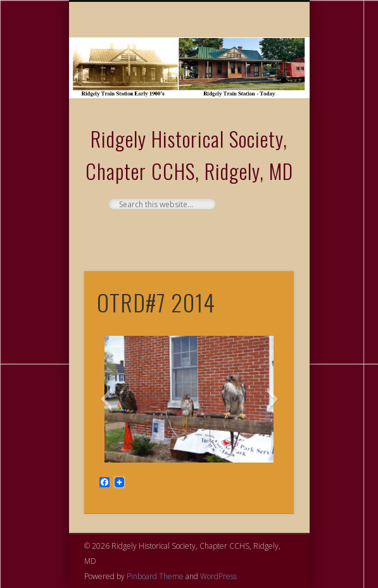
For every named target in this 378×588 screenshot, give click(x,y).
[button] (106, 399)
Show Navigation (263, 113)
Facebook (187, 231)
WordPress (218, 576)
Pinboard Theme (155, 576)
